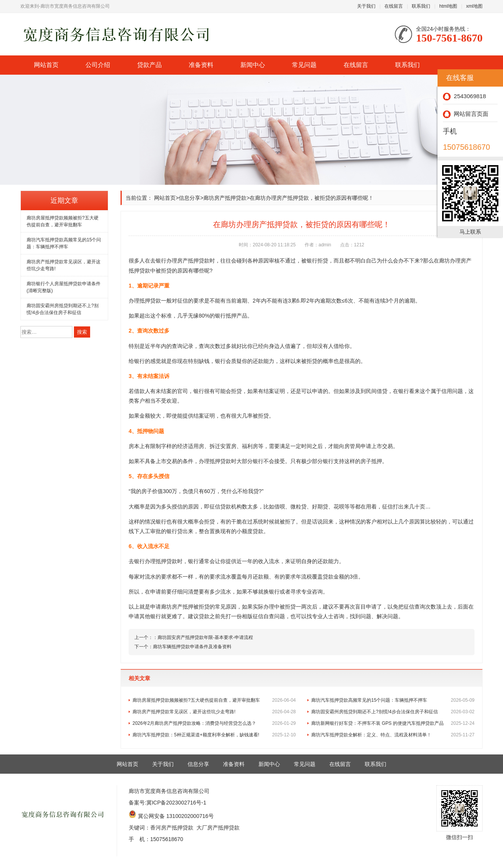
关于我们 (366, 6)
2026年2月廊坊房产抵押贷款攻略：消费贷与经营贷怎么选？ (214, 723)
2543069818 (464, 96)
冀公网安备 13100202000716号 (176, 816)
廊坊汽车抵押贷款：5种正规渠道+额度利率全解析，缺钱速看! (214, 735)
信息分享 (189, 198)
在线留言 (394, 6)
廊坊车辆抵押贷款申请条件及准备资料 (192, 647)
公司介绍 (98, 65)
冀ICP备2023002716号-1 (176, 803)
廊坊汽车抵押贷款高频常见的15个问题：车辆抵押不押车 (393, 700)
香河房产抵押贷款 (172, 828)
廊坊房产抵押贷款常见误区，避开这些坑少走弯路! (214, 712)
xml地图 (474, 6)
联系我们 (421, 6)
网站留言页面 (466, 114)
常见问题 (304, 65)
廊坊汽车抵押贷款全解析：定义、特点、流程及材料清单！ (393, 735)
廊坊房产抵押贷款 (225, 198)
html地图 (449, 6)
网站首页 (46, 65)
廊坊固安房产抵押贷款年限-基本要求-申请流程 (205, 637)
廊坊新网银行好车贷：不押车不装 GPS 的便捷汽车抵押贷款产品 (393, 723)
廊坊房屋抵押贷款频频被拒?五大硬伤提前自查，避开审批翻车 (214, 700)
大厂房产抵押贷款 (218, 828)
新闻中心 (253, 65)
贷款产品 (149, 65)
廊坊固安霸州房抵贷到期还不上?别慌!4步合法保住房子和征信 (393, 712)
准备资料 (201, 65)
